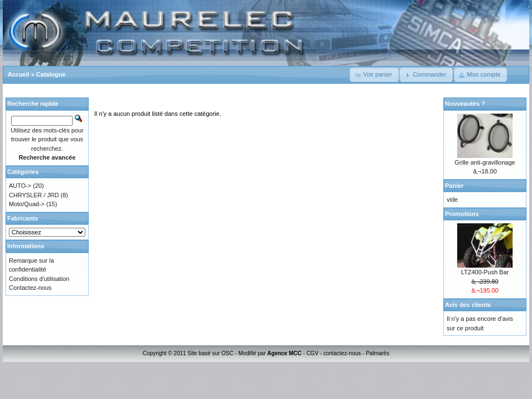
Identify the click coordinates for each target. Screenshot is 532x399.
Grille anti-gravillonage (485, 162)
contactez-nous (342, 353)
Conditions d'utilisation (39, 279)
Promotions (462, 214)
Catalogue (51, 74)
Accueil (19, 74)
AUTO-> (20, 186)
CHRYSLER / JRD (34, 195)
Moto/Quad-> (27, 204)
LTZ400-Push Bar (485, 272)
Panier (454, 186)
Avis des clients (468, 305)
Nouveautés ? (465, 104)
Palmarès (377, 353)
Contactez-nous (30, 288)
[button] (374, 75)
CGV (313, 353)
